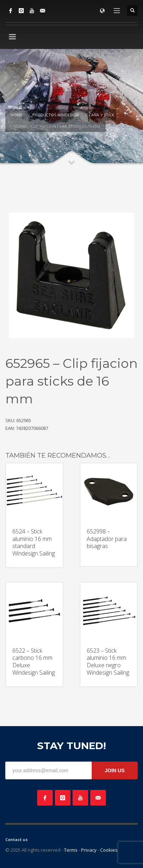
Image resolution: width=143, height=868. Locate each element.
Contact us (16, 839)
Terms (71, 850)
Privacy (89, 850)
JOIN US (115, 770)
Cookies (109, 850)
